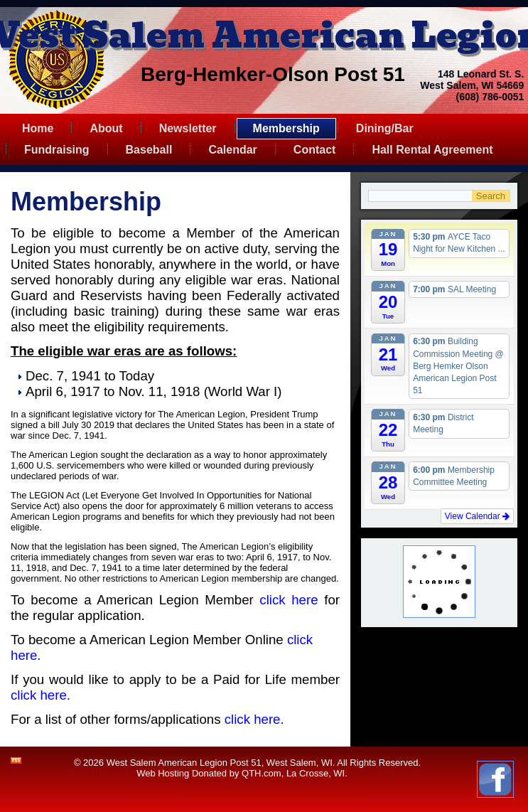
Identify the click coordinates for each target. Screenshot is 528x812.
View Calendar (477, 516)
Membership (286, 128)
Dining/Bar (385, 128)
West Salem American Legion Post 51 (184, 763)
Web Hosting (163, 773)
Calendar (232, 150)
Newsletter (188, 128)
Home (38, 128)
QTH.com (262, 773)
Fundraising (57, 150)
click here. (41, 695)
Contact (315, 150)
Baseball (149, 150)
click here (289, 600)
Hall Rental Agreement (432, 150)
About (106, 128)
